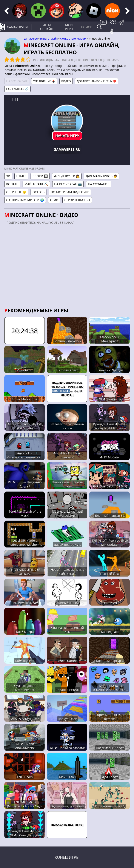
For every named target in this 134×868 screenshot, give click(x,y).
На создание (99, 184)
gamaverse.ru (18, 27)
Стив (54, 200)
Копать (12, 184)
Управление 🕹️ (44, 81)
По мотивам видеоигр (70, 192)
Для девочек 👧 (67, 176)
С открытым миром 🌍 (25, 200)
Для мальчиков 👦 (101, 176)
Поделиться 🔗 (17, 89)
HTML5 (21, 176)
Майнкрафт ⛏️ (36, 184)
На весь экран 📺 (68, 184)
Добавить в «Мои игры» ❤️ (97, 81)
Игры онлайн (47, 27)
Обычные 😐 (16, 192)
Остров (39, 192)
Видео (66, 81)
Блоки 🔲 (40, 176)
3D (8, 176)
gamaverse (31, 39)
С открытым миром (73, 39)
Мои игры (69, 27)
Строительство (77, 200)
